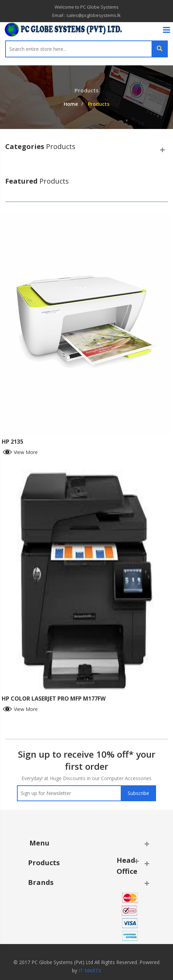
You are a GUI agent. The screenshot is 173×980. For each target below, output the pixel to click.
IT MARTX (90, 970)
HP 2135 (12, 442)
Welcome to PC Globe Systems (87, 7)
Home (71, 104)
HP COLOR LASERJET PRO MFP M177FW (54, 699)
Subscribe (138, 793)
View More (20, 451)
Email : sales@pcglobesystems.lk (86, 15)
